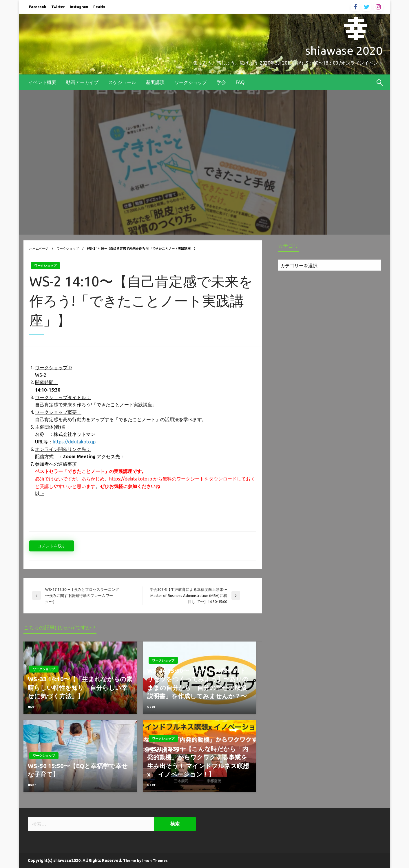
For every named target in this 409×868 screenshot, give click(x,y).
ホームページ (39, 248)
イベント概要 (42, 82)
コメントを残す (52, 546)
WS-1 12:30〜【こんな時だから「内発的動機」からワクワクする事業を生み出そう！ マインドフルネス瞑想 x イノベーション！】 (200, 761)
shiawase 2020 (344, 51)
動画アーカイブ (82, 82)
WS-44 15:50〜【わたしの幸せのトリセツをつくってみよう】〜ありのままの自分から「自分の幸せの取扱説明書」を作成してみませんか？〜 (198, 683)
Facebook (38, 7)
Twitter (58, 7)
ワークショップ (191, 82)
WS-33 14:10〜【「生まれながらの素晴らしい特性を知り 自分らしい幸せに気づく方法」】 (80, 687)
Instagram (79, 7)
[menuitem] (42, 82)
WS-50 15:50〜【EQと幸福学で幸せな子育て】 (78, 770)
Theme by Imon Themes (145, 860)
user (32, 706)
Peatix (99, 7)
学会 (221, 82)
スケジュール (122, 82)
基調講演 (155, 82)
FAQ (240, 82)
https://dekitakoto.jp (74, 442)
